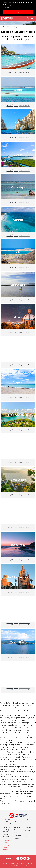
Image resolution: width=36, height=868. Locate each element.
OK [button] (18, 12)
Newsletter (28, 839)
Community (17, 838)
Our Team (17, 830)
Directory (28, 828)
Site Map (28, 830)
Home (5, 27)
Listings (10, 73)
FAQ (26, 833)
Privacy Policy (24, 865)
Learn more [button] (7, 7)
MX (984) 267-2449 (6, 836)
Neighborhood (24, 73)
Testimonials (18, 833)
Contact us (8, 841)
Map (16, 73)
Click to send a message (6, 848)
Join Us (27, 836)
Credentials (17, 836)
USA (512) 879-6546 (6, 831)
